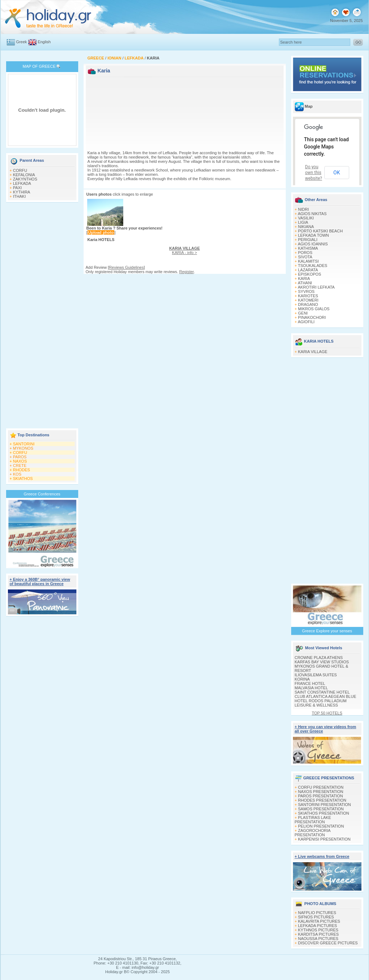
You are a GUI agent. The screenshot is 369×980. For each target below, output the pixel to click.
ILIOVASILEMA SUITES (316, 675)
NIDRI (303, 209)
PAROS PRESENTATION (321, 796)
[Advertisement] (42, 316)
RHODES (21, 470)
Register (186, 272)
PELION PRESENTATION (321, 826)
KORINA (302, 679)
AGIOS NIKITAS (312, 214)
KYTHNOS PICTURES (318, 930)
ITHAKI (19, 196)
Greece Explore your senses (327, 631)
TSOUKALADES (313, 266)
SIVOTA (305, 257)
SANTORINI (24, 444)
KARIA (304, 279)
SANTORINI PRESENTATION (324, 805)
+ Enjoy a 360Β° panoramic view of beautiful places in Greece (40, 582)
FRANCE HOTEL (310, 683)
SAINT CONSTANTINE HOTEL (322, 692)
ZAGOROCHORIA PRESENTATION (313, 833)
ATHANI (305, 283)
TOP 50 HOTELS (327, 713)
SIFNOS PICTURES (316, 917)
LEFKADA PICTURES (317, 926)
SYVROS (306, 291)
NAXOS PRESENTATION (321, 792)
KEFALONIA (24, 175)
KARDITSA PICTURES (318, 934)
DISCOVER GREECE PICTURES (328, 943)
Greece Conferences (42, 494)
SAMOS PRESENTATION (321, 809)
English (44, 42)
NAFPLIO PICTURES (317, 913)
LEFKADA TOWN (314, 235)
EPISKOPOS (310, 274)
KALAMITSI (308, 261)
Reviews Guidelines (126, 267)
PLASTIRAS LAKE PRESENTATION (313, 820)
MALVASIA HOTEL (312, 688)
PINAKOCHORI (312, 317)
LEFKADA (22, 183)
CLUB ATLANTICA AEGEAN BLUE (326, 696)
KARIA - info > (184, 250)
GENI (303, 313)
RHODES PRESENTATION (322, 800)
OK (337, 173)
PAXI (17, 188)
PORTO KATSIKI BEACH (320, 231)
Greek (22, 42)
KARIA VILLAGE (313, 352)
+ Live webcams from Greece (322, 856)
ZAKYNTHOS (25, 179)
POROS (305, 253)
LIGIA (303, 222)
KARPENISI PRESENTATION (324, 839)
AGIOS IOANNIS (313, 244)
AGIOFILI (306, 322)
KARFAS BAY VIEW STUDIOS (322, 662)
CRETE (20, 465)
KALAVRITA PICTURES (319, 921)
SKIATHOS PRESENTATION (324, 813)
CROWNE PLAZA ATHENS (319, 658)
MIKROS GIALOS (314, 309)
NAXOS (20, 461)
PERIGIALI (308, 240)
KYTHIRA (22, 192)
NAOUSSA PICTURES (318, 939)
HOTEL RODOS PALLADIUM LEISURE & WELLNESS (321, 703)
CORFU (20, 170)
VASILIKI (306, 218)
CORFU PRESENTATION (321, 787)
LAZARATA (308, 270)
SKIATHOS (23, 478)
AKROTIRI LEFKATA (316, 287)
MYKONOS (23, 448)
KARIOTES (308, 296)
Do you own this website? (314, 173)
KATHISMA (308, 248)
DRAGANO (308, 304)
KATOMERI (308, 300)
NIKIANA (306, 227)
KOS (17, 474)
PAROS (20, 457)
